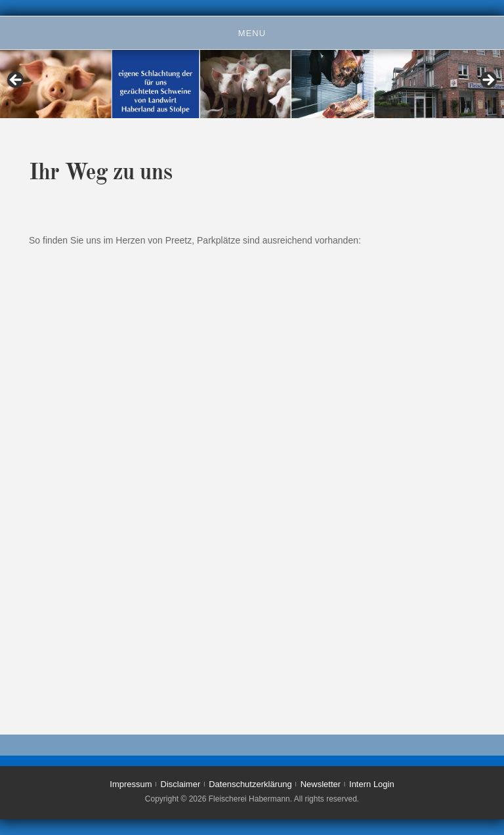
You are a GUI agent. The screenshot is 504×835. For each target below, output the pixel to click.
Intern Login (372, 784)
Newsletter (321, 784)
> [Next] (488, 81)
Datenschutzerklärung (250, 784)
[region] (252, 84)
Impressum (131, 784)
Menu (252, 33)
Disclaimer (181, 784)
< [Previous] (16, 81)
